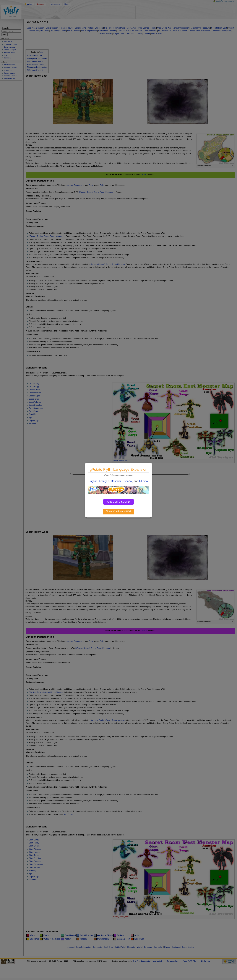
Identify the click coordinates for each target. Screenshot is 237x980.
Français (104, 481)
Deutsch (116, 481)
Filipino (143, 481)
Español (127, 481)
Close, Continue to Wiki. (119, 511)
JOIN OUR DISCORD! (118, 502)
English (93, 481)
